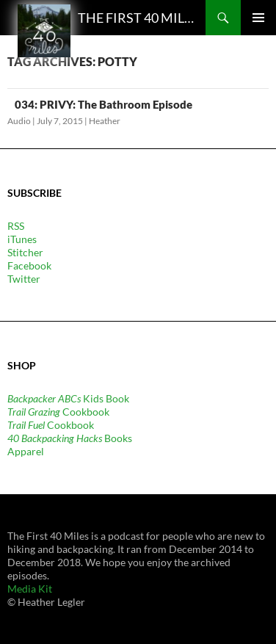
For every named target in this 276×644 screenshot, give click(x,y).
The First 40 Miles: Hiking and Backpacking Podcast (138, 18)
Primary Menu (258, 18)
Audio (19, 121)
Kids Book (68, 398)
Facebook (29, 265)
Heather (105, 121)
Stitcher (25, 252)
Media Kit (30, 589)
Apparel (26, 451)
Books (70, 438)
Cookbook (58, 412)
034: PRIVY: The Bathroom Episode (103, 104)
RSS (16, 226)
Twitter (24, 279)
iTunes (22, 239)
